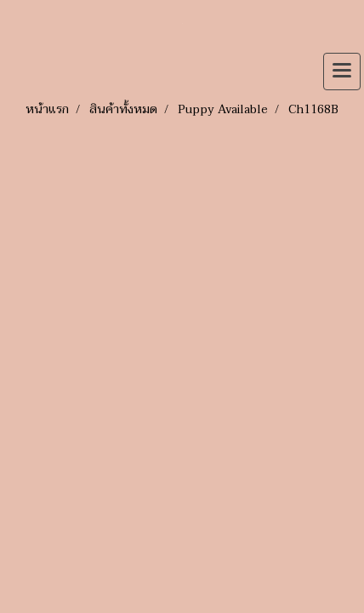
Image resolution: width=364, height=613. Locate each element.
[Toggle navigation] (342, 72)
